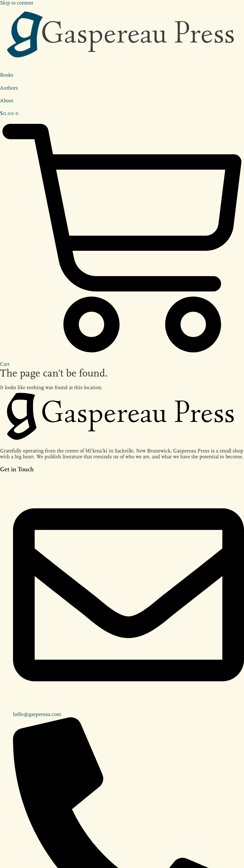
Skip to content (17, 3)
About (7, 101)
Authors (9, 88)
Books (7, 75)
